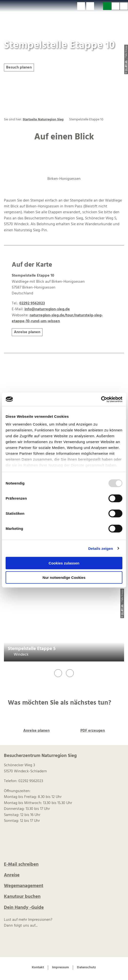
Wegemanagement (24, 886)
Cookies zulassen (64, 563)
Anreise (12, 875)
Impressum (60, 967)
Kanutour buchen (22, 897)
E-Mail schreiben (21, 864)
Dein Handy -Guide (24, 908)
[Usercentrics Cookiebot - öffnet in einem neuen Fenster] (101, 399)
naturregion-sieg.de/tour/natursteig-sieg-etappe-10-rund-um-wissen (57, 318)
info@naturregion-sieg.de (47, 309)
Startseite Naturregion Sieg (43, 120)
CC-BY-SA (122, 610)
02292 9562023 (32, 303)
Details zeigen (101, 548)
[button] (81, 6)
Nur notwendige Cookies (64, 577)
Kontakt (38, 967)
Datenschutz (86, 967)
